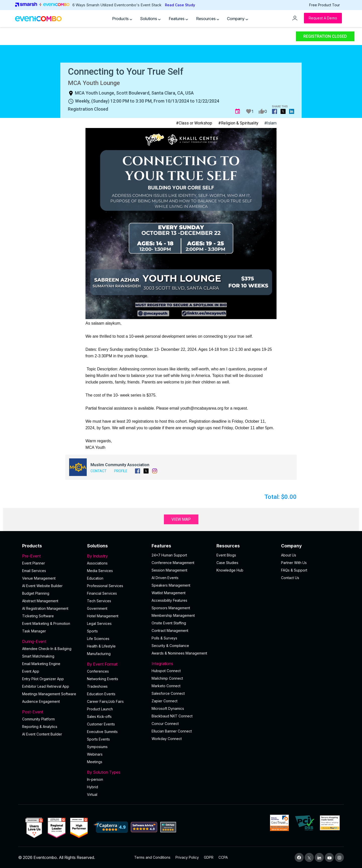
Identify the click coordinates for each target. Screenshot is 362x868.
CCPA (223, 857)
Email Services (34, 571)
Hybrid (93, 787)
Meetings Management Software (49, 694)
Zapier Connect (165, 701)
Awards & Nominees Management (179, 653)
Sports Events (98, 739)
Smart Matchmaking (38, 656)
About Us (289, 555)
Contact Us (290, 578)
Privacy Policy (187, 857)
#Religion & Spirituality (238, 123)
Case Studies (227, 563)
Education (95, 578)
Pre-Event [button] (52, 556)
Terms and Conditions (152, 857)
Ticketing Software (38, 616)
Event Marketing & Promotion (46, 623)
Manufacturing (99, 654)
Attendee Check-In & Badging (47, 649)
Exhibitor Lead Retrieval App (46, 686)
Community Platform (38, 719)
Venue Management (39, 578)
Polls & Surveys (164, 638)
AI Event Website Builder (42, 586)
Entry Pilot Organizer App (43, 679)
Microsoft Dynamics (168, 708)
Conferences (98, 671)
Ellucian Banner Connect (172, 731)
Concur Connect (165, 724)
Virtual (92, 794)
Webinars (95, 754)
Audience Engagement (41, 701)
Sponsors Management (171, 608)
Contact (99, 471)
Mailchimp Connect (167, 678)
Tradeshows (97, 686)
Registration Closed (325, 36)
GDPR (209, 857)
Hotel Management (103, 616)
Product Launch (100, 709)
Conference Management (173, 563)
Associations (97, 563)
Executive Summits (102, 732)
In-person (95, 779)
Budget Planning (36, 593)
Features (178, 19)
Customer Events (101, 724)
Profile (121, 471)
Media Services (100, 571)
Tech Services (99, 601)
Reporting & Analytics (40, 727)
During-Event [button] (52, 641)
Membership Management (173, 615)
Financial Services (102, 593)
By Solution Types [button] (116, 772)
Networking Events (103, 679)
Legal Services (99, 623)
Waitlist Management (169, 593)
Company (238, 19)
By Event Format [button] (116, 664)
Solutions (150, 19)
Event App (31, 671)
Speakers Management (171, 585)
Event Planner (34, 563)
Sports (92, 631)
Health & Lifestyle (101, 646)
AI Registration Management (45, 608)
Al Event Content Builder (42, 734)
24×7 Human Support (169, 555)
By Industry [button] (116, 556)
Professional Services (105, 586)
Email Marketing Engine (41, 664)
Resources (208, 19)
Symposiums (97, 747)
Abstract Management (40, 601)
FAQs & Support (294, 570)
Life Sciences (98, 639)
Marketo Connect (166, 686)
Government (97, 608)
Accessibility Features (169, 600)
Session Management (169, 570)
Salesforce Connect (168, 693)
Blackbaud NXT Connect (172, 716)
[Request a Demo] (323, 18)
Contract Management (170, 631)
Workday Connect (167, 739)
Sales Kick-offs (99, 717)
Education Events (101, 694)
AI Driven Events (165, 578)
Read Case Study (180, 5)
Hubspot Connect (166, 671)
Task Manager (34, 631)
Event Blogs (226, 555)
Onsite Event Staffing (169, 623)
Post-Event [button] (52, 712)
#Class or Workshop (194, 123)
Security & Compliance (170, 646)
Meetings (95, 762)
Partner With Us (294, 563)
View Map (181, 519)
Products (122, 19)
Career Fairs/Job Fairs (105, 701)
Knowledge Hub (230, 570)
